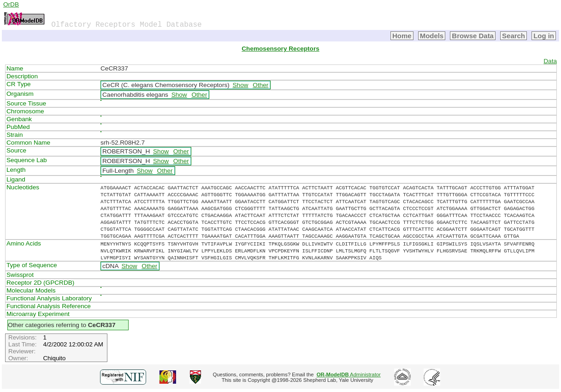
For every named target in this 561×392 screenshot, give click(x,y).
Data (550, 61)
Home (402, 36)
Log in (544, 36)
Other (260, 85)
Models (432, 36)
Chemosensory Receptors (280, 49)
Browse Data (473, 36)
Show (241, 85)
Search (514, 36)
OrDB (11, 4)
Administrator (349, 374)
